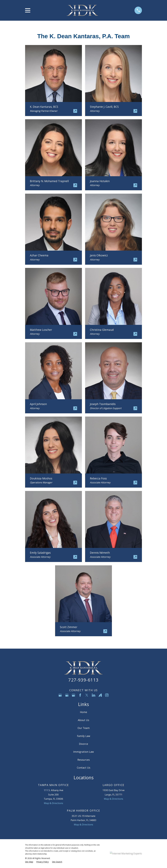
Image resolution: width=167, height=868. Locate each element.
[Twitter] (87, 695)
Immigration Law (83, 752)
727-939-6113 (83, 680)
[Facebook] (80, 695)
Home (83, 712)
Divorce (83, 744)
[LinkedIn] (94, 695)
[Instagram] (107, 695)
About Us (83, 720)
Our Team (84, 728)
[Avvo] (100, 695)
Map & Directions (53, 803)
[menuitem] (29, 862)
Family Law (84, 736)
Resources (84, 760)
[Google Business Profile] (60, 695)
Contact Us (84, 768)
